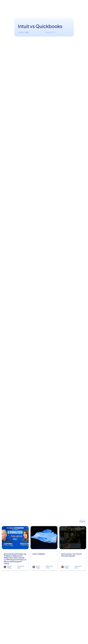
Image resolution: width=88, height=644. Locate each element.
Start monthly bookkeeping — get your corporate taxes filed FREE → (44, 2)
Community (46, 6)
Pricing (53, 6)
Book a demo (62, 6)
